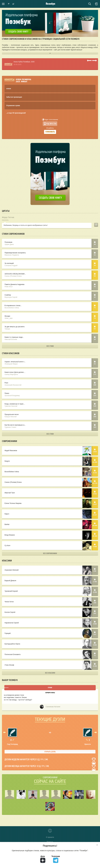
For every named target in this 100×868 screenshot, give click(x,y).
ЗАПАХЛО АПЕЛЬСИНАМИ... (50, 275)
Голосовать (50, 132)
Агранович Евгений (50, 570)
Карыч (50, 514)
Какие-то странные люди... (50, 338)
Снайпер (50, 296)
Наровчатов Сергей (50, 623)
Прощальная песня (50, 416)
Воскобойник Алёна (50, 472)
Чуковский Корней (50, 591)
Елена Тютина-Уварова (50, 504)
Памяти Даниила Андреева (50, 286)
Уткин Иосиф (50, 665)
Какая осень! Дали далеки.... (50, 373)
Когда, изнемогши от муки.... (50, 405)
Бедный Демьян (50, 581)
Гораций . (50, 634)
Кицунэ (50, 461)
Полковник (50, 243)
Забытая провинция (14, 97)
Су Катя (50, 546)
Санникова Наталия (50, 707)
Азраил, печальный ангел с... (50, 363)
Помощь (50, 842)
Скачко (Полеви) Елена (50, 482)
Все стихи (50, 346)
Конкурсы (9, 79)
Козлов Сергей (50, 612)
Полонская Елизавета (50, 655)
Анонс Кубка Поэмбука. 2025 (24, 62)
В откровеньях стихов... (50, 307)
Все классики (50, 673)
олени (9, 89)
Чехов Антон (50, 602)
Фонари (50, 317)
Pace (50, 384)
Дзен (43, 859)
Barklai (50, 525)
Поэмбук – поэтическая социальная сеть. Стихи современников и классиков (51, 4)
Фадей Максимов (50, 451)
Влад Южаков (50, 535)
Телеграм (56, 859)
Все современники (50, 553)
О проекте (50, 837)
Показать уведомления (9, 4)
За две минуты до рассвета (50, 328)
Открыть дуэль (50, 752)
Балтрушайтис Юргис (50, 644)
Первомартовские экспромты (50, 254)
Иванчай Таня (50, 493)
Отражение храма (13, 106)
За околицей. (50, 265)
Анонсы (8, 64)
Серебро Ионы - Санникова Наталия (50, 696)
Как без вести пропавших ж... (50, 426)
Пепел (50, 395)
